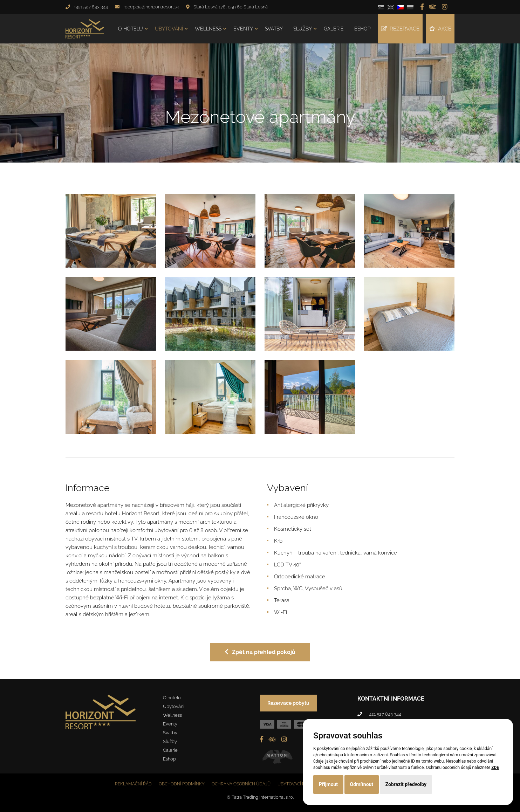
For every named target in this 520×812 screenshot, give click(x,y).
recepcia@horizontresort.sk (151, 7)
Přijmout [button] (328, 784)
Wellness (208, 29)
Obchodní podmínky (182, 784)
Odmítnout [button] (362, 784)
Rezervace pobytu (288, 703)
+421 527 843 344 (91, 7)
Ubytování (169, 29)
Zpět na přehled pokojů (260, 652)
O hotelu (131, 29)
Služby (303, 29)
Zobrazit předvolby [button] (406, 784)
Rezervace (400, 29)
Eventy (243, 29)
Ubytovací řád (294, 784)
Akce (440, 29)
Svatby (274, 29)
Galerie (334, 29)
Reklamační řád (133, 784)
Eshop (362, 29)
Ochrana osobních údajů (241, 784)
